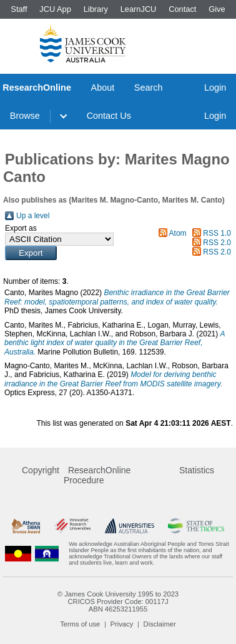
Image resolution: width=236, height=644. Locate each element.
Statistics (197, 470)
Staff (19, 9)
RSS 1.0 (217, 233)
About (103, 88)
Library (96, 9)
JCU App (55, 9)
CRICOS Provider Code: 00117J (118, 601)
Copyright (41, 470)
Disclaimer (160, 624)
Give (217, 9)
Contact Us (109, 116)
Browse (25, 116)
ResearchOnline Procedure (97, 475)
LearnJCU (139, 9)
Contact (182, 9)
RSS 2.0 (217, 243)
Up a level (33, 216)
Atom (178, 233)
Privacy (122, 624)
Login (215, 88)
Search (149, 88)
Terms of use (80, 624)
